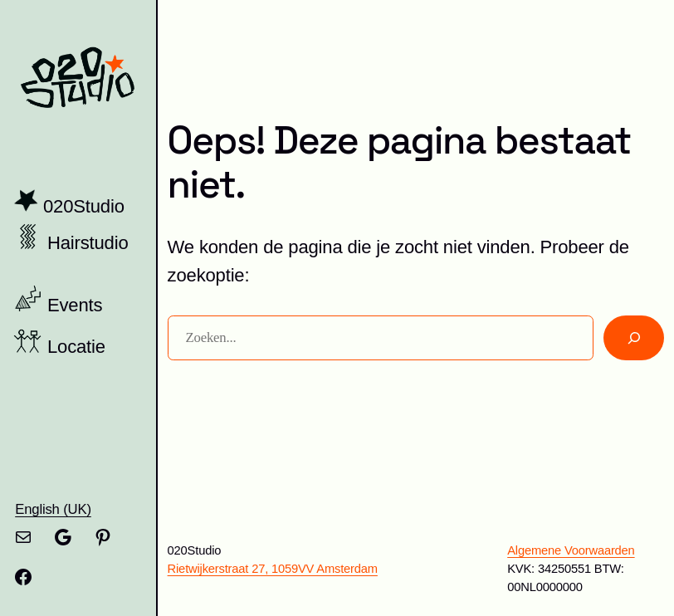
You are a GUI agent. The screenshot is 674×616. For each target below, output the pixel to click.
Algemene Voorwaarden (571, 550)
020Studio (84, 206)
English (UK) (53, 509)
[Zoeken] (634, 338)
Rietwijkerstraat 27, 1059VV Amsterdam (273, 569)
